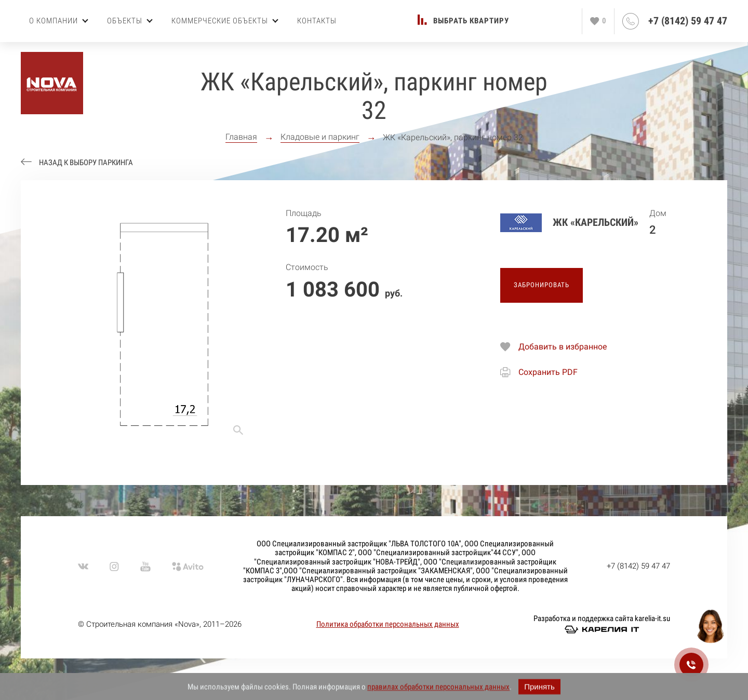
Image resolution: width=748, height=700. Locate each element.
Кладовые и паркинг (320, 137)
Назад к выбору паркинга (86, 163)
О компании (59, 21)
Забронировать (542, 285)
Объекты (130, 21)
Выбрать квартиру (471, 21)
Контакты (317, 21)
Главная (241, 137)
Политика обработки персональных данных (388, 624)
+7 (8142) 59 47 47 (688, 21)
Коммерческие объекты (225, 21)
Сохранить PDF (548, 372)
